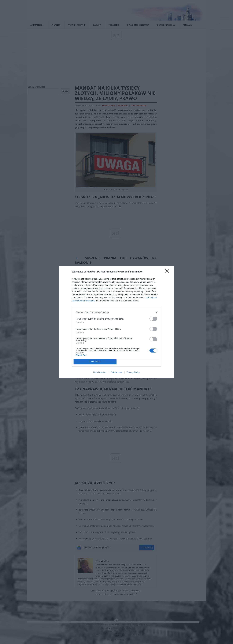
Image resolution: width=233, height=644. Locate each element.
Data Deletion (100, 372)
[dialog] (116, 322)
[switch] (153, 319)
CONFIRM (95, 362)
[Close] (168, 272)
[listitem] (116, 312)
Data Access (116, 372)
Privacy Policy (133, 372)
